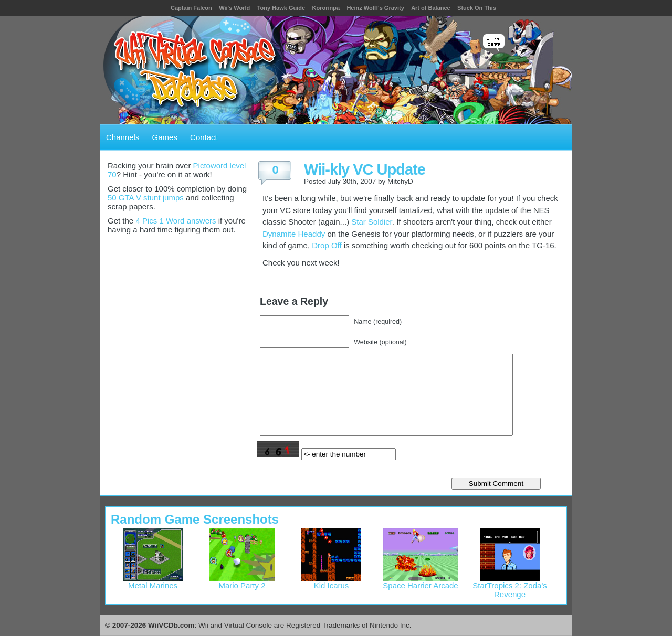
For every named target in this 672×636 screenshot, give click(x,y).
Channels (123, 137)
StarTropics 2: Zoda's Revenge (510, 586)
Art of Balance (431, 8)
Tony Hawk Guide (281, 8)
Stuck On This (477, 8)
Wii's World (234, 8)
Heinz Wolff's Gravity (375, 8)
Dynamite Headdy (294, 234)
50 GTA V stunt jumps (146, 198)
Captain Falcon (191, 8)
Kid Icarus (331, 582)
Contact (204, 137)
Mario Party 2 (242, 582)
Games (165, 137)
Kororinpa (326, 8)
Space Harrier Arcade (420, 582)
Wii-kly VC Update (365, 169)
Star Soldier (372, 222)
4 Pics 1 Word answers (176, 221)
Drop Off (327, 245)
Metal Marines (153, 582)
